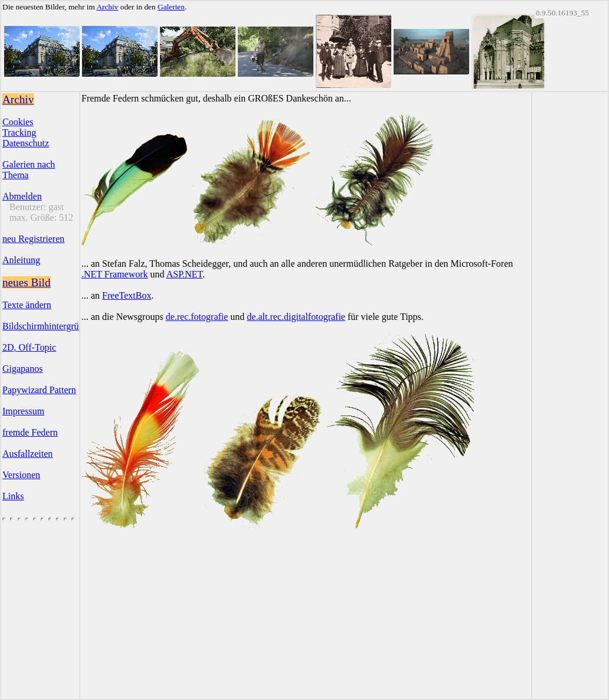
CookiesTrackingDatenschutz (26, 133)
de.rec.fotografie (197, 317)
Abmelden (22, 196)
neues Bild (27, 282)
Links (13, 496)
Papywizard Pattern (39, 390)
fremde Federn (30, 432)
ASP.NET (185, 274)
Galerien (171, 7)
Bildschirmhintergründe (48, 326)
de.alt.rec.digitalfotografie (296, 317)
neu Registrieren (33, 239)
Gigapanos (22, 369)
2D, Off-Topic (29, 347)
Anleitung (21, 260)
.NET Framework (115, 274)
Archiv (107, 7)
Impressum (23, 411)
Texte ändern (27, 305)
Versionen (21, 475)
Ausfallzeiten (27, 454)
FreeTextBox (127, 295)
